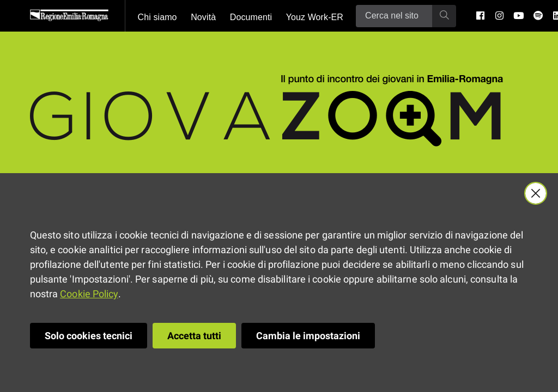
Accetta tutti (194, 336)
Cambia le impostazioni (308, 336)
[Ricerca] (394, 16)
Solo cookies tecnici (89, 336)
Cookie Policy (89, 294)
